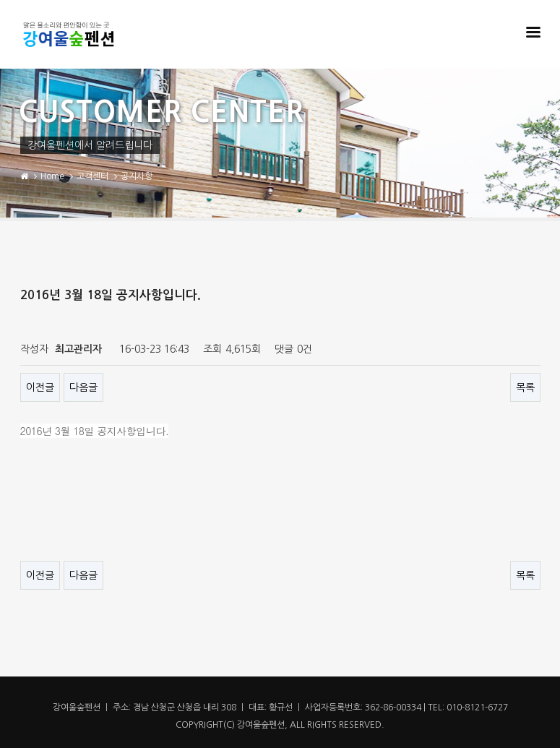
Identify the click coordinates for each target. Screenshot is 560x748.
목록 (525, 387)
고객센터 (92, 176)
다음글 (83, 387)
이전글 (40, 387)
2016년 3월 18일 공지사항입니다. (95, 431)
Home (52, 176)
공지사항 (137, 176)
